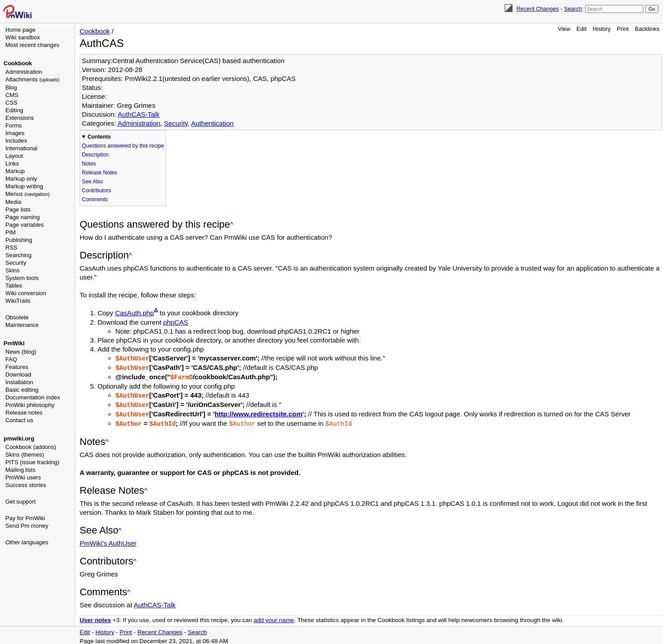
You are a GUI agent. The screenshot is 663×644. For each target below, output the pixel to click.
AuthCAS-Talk (138, 114)
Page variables (25, 225)
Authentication (212, 123)
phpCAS (176, 322)
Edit (582, 29)
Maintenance (22, 325)
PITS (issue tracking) (32, 462)
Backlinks (647, 29)
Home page (20, 30)
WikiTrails (18, 301)
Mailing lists (20, 470)
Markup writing (24, 186)
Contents (99, 137)
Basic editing (22, 390)
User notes (95, 617)
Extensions (20, 118)
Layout (14, 156)
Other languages (27, 542)
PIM (11, 232)
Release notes (24, 413)
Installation (19, 382)
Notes (89, 164)
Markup (15, 171)
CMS (12, 95)
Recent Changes (538, 9)
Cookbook (18, 63)
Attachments (32, 79)
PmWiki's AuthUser (108, 540)
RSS (11, 248)
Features (17, 367)
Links (12, 163)
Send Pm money (27, 526)
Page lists (18, 210)
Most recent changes (32, 45)
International (21, 148)
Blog (11, 87)
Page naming (23, 217)
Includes (16, 141)
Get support (21, 502)
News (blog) (21, 352)
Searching (19, 255)
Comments (95, 199)
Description (95, 155)
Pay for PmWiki (25, 518)
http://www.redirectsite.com (259, 412)
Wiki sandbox (23, 37)
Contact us (19, 420)
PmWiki (14, 343)
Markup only (21, 179)
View (564, 29)
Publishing (19, 240)
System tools (22, 278)
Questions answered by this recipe (123, 146)
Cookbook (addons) (31, 447)
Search (573, 9)
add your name (274, 617)
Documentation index (33, 397)
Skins (13, 270)
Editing (14, 110)
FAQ (11, 359)
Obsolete (17, 317)
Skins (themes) (25, 455)
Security (16, 263)
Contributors (96, 191)
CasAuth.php (134, 313)
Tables (14, 286)
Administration (24, 72)
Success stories (26, 485)
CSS (11, 103)
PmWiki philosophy (30, 405)
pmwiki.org (19, 439)
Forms (14, 125)
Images (15, 133)
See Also (92, 182)
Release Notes (100, 173)
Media (13, 202)
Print (623, 29)
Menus (28, 194)
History (602, 29)
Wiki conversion (26, 293)
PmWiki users (23, 477)
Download (18, 375)
